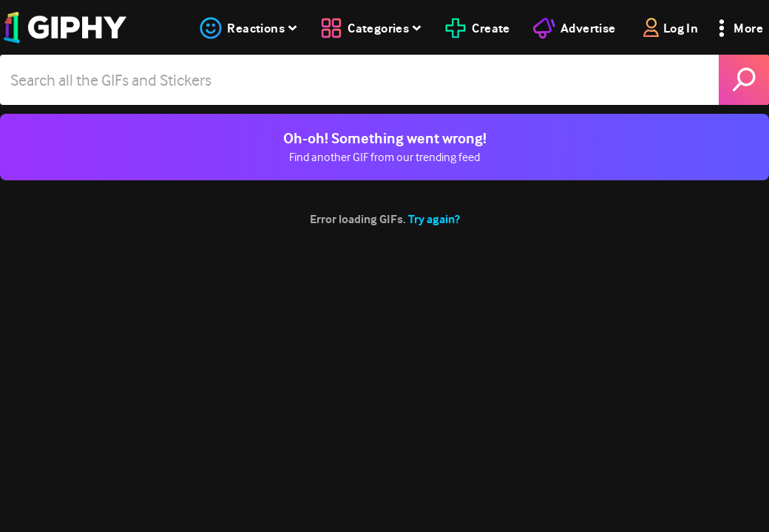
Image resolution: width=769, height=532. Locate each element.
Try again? (434, 219)
